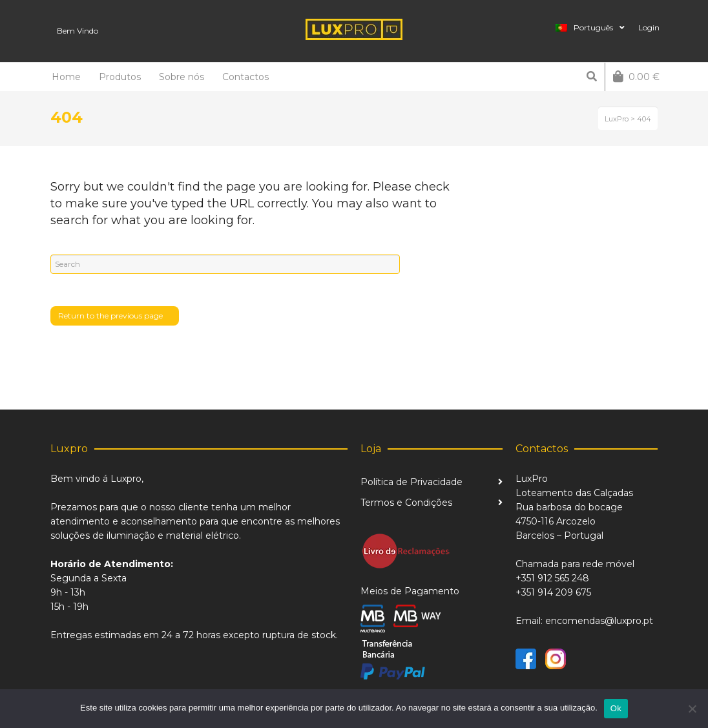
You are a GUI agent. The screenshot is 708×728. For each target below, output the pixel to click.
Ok (616, 708)
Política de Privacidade (411, 482)
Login (649, 27)
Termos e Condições (406, 503)
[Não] (692, 709)
